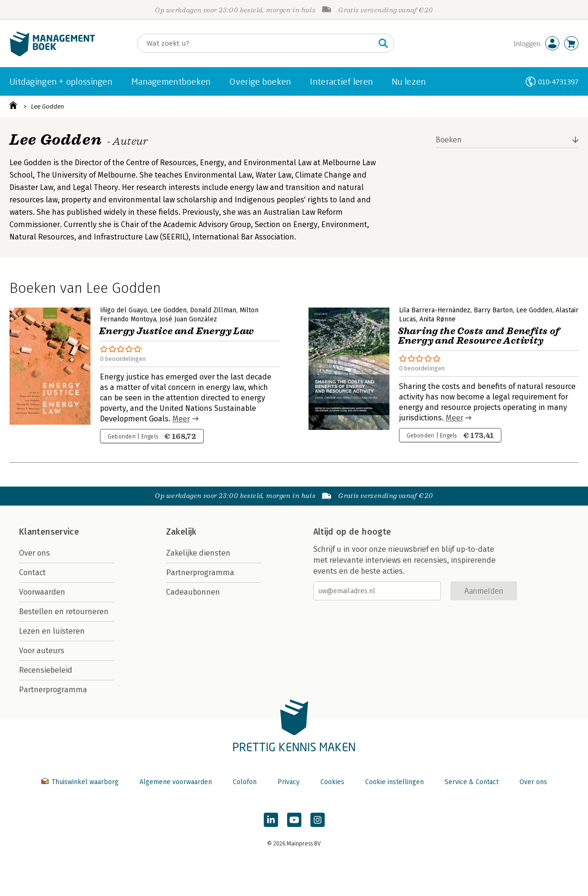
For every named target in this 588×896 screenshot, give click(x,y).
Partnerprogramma (53, 690)
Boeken (449, 140)
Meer (181, 419)
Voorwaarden (42, 592)
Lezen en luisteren (52, 631)
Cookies (332, 782)
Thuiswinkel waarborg (81, 782)
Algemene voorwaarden (176, 782)
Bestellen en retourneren (64, 612)
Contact (32, 572)
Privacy (289, 782)
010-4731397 (558, 82)
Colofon (245, 782)
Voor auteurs (42, 651)
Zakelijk (181, 532)
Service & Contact (472, 782)
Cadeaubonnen (193, 592)
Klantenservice (49, 532)
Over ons (35, 553)
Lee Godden (48, 106)
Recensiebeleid (46, 670)
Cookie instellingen (394, 782)
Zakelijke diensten (198, 553)
